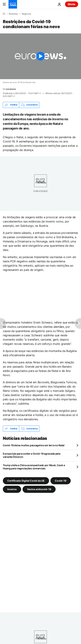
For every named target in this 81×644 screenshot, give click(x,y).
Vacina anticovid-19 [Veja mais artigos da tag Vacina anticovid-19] (39, 489)
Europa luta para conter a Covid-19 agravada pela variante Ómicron (32, 455)
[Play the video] (40, 56)
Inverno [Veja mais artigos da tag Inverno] (12, 489)
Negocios (26, 14)
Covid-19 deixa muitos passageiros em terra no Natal (34, 445)
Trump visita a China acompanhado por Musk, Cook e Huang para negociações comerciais (34, 467)
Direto (72, 4)
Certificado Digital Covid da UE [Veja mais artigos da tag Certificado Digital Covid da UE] (26, 481)
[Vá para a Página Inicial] (13, 4)
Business (13, 14)
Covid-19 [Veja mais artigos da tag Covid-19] (61, 481)
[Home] (4, 14)
